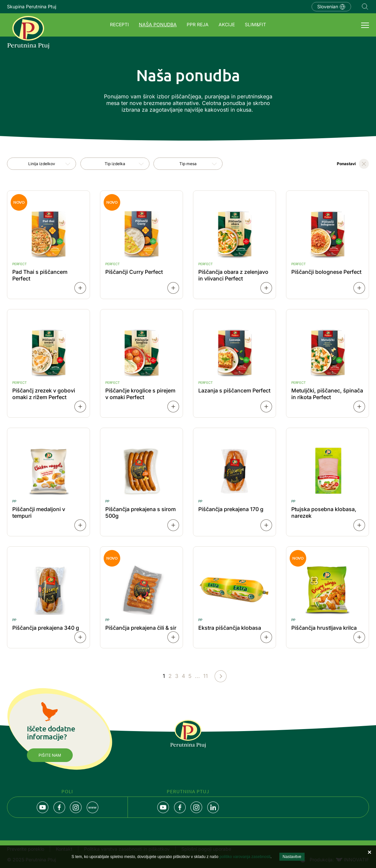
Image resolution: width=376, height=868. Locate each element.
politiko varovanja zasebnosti (245, 857)
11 (206, 676)
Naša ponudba (158, 24)
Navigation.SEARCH (365, 7)
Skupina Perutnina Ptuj (32, 6)
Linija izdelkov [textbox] (42, 164)
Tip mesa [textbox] (188, 164)
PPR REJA (198, 24)
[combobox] (42, 164)
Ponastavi (346, 164)
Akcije (227, 24)
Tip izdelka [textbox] (115, 164)
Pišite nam (50, 755)
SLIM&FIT (255, 24)
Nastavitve (292, 857)
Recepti (119, 24)
